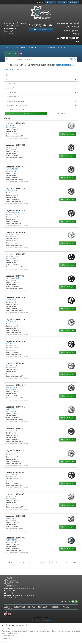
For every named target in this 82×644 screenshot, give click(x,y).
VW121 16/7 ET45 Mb (12, 431)
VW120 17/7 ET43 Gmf (12, 365)
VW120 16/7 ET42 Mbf (12, 300)
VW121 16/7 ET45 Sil (12, 409)
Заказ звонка (41, 30)
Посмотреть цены (68, 134)
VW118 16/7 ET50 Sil (12, 191)
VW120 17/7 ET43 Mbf (12, 344)
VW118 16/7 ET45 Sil (12, 169)
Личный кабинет (19, 607)
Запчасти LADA (35, 48)
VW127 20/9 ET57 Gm (12, 540)
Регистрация (39, 2)
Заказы (62, 2)
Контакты (62, 48)
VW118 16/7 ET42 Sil (12, 147)
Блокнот (9, 609)
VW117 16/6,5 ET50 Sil (12, 125)
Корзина (74, 2)
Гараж (20, 54)
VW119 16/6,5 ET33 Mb (12, 256)
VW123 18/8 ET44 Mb (12, 475)
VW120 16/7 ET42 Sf (12, 322)
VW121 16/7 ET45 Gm (12, 387)
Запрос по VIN (10, 54)
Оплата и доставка (49, 48)
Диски (19, 69)
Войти (50, 2)
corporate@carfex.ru (12, 33)
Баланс (7, 607)
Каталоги (10, 48)
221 (43, 563)
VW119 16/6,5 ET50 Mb (13, 278)
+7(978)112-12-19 (41, 25)
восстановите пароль (65, 65)
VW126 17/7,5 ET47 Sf (12, 496)
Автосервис (22, 48)
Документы (56, 607)
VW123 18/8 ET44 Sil (12, 453)
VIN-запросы (43, 607)
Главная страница (10, 69)
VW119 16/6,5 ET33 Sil (12, 234)
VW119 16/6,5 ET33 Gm (13, 213)
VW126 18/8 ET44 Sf (12, 518)
